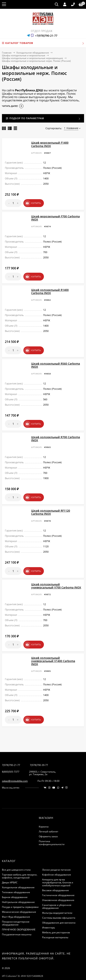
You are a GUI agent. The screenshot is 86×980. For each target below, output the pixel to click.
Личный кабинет (49, 819)
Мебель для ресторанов (56, 920)
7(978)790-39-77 (39, 753)
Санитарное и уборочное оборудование (57, 894)
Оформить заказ (48, 824)
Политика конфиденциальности (52, 831)
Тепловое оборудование (16, 880)
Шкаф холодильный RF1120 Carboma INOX (51, 504)
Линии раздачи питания (56, 858)
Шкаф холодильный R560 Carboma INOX (56, 360)
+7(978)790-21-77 (46, 36)
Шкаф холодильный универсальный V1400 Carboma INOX (53, 649)
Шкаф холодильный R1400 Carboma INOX (50, 288)
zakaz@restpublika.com (15, 769)
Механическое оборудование (19, 900)
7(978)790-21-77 (11, 753)
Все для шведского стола (16, 858)
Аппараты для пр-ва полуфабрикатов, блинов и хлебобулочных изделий (58, 870)
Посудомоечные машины (17, 922)
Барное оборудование (15, 885)
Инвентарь (49, 915)
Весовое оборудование (55, 878)
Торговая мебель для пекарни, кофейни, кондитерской (20, 864)
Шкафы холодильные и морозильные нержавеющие (32, 58)
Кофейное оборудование (57, 862)
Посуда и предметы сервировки (20, 895)
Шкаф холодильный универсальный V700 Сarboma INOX (56, 575)
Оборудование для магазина (59, 911)
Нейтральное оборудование (18, 890)
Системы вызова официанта (59, 906)
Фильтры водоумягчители (57, 901)
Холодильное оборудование (33, 53)
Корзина (44, 814)
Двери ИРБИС (10, 870)
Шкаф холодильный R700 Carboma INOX (56, 432)
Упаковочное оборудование (58, 888)
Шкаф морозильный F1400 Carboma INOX (50, 144)
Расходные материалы (55, 925)
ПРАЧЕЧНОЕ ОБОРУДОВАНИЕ (19, 917)
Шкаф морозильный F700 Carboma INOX (55, 216)
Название (71, 128)
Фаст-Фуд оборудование (16, 905)
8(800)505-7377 (11, 760)
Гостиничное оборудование (58, 883)
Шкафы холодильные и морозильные (24, 55)
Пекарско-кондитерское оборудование (16, 911)
